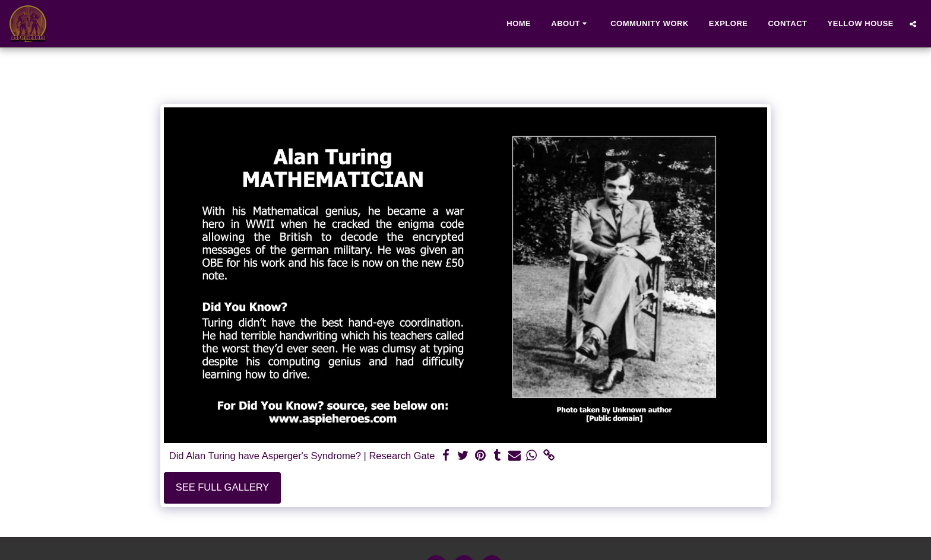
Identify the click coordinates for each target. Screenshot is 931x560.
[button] (571, 24)
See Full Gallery (223, 487)
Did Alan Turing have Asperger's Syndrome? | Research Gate (302, 456)
